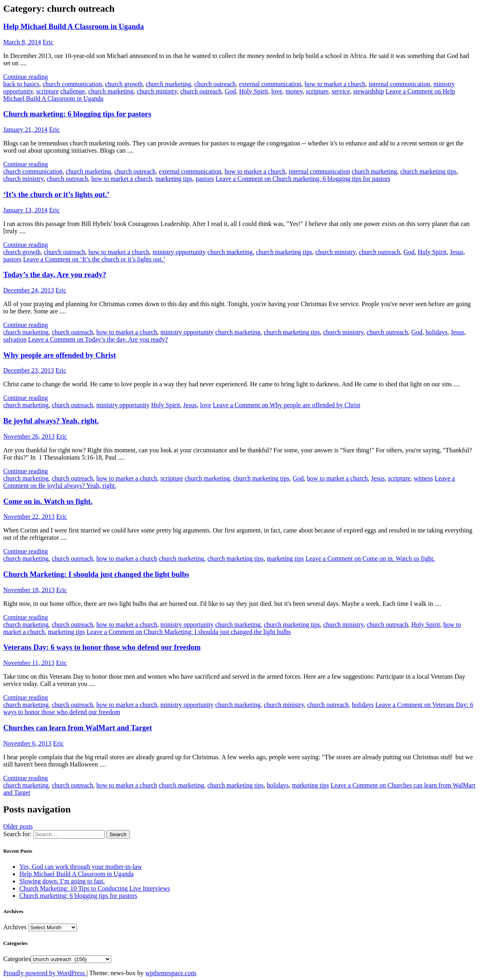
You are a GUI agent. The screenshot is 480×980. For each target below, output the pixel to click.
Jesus (457, 252)
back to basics (21, 84)
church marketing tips (428, 171)
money (294, 91)
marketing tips (174, 179)
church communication (72, 84)
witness (423, 478)
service (341, 91)
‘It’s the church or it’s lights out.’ (56, 194)
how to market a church (335, 84)
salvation (15, 339)
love (277, 91)
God (231, 91)
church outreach (215, 84)
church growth (124, 84)
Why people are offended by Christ (60, 355)
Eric (48, 42)
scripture (48, 91)
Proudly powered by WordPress (45, 973)
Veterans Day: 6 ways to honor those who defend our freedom (102, 647)
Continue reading (26, 77)
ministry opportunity (179, 252)
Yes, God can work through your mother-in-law (81, 867)
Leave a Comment (303, 179)
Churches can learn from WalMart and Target (78, 728)
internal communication (399, 84)
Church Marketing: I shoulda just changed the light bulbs (96, 574)
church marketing (168, 84)
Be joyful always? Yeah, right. (51, 421)
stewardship (368, 91)
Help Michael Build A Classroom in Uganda (74, 26)
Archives (15, 927)
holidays (436, 332)
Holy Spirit (254, 91)
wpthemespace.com (170, 973)
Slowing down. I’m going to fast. (62, 881)
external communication (270, 84)
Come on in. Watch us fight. (48, 501)
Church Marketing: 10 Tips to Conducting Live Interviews (95, 888)
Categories (17, 959)
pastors (205, 179)
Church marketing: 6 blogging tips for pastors (77, 114)
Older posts (18, 826)
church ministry (157, 91)
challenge (73, 91)
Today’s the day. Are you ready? (55, 275)
